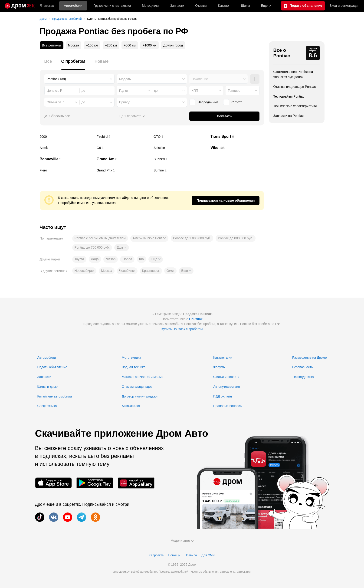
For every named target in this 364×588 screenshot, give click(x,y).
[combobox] (79, 79)
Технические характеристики (295, 106)
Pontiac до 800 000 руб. (236, 238)
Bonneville (66, 159)
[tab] (48, 64)
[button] (121, 248)
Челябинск (127, 271)
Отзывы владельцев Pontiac (295, 87)
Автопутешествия (226, 387)
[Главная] (20, 6)
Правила (191, 555)
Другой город (173, 45)
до (156, 91)
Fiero (66, 170)
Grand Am (123, 159)
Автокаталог (131, 406)
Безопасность (303, 367)
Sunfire (180, 170)
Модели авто (182, 541)
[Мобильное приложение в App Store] (53, 483)
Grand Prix (123, 170)
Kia (141, 259)
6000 (66, 137)
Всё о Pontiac (282, 53)
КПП (195, 91)
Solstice (180, 148)
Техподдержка (303, 377)
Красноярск (151, 271)
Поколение (200, 79)
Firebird (123, 137)
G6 (123, 148)
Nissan (111, 259)
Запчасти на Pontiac (289, 116)
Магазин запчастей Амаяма (143, 377)
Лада (95, 259)
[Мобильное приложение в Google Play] (95, 483)
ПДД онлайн (223, 396)
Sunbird (180, 159)
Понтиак (196, 319)
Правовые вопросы (228, 406)
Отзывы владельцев (137, 387)
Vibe (237, 148)
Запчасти (177, 6)
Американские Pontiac (149, 238)
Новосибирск (84, 271)
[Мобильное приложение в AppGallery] (136, 483)
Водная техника (134, 367)
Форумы (219, 367)
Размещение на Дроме (310, 358)
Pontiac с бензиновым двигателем (100, 238)
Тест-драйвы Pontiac (289, 96)
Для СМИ (208, 555)
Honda (127, 259)
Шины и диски (48, 387)
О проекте (156, 555)
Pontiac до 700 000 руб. (92, 247)
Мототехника (131, 358)
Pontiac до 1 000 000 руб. (192, 238)
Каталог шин (223, 358)
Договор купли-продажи (140, 396)
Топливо (234, 91)
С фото (237, 102)
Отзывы (201, 6)
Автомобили (73, 6)
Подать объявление (52, 367)
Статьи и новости (226, 377)
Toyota (79, 259)
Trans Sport (237, 137)
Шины (246, 6)
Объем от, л (56, 102)
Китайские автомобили (55, 396)
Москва (47, 6)
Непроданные (208, 102)
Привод (125, 102)
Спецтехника (47, 406)
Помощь (174, 555)
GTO (180, 137)
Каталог (224, 6)
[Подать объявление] (303, 6)
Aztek (66, 148)
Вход (344, 6)
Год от (124, 91)
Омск (171, 271)
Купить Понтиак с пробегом (182, 329)
